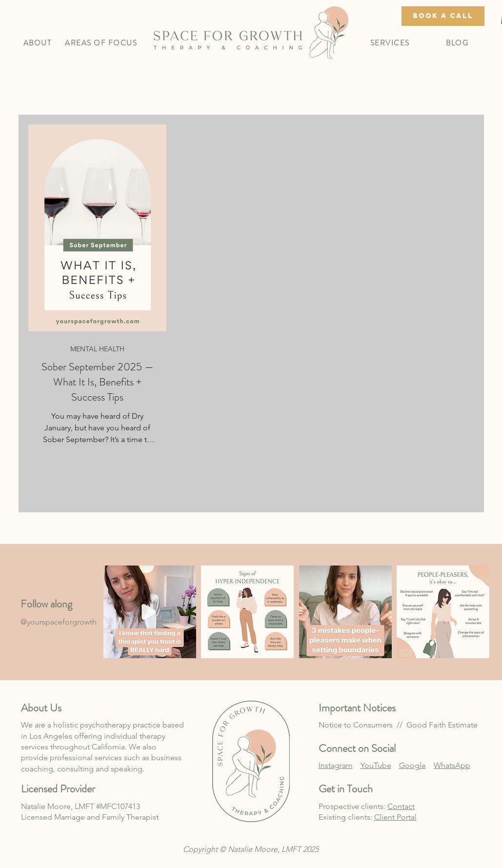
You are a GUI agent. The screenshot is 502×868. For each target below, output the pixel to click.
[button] (38, 43)
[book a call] (443, 16)
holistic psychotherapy (92, 725)
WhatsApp (452, 765)
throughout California (87, 747)
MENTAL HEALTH (97, 349)
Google (412, 765)
